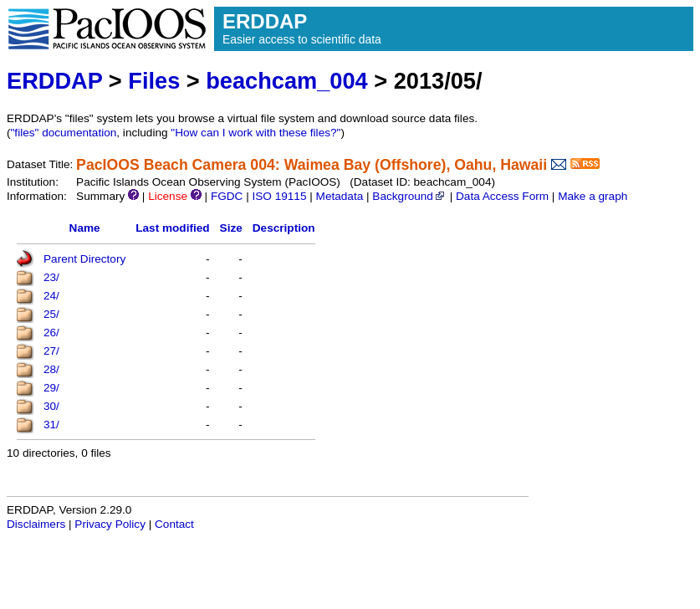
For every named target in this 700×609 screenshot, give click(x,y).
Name (85, 228)
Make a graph (593, 196)
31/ (51, 425)
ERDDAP (54, 81)
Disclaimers (36, 524)
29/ (51, 388)
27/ (51, 351)
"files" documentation (64, 133)
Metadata (340, 196)
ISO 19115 (279, 196)
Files (154, 81)
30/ (51, 406)
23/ (51, 277)
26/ (51, 333)
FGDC (227, 196)
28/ (51, 369)
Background (409, 196)
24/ (51, 296)
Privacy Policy (110, 524)
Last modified (172, 228)
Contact (174, 524)
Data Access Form (502, 196)
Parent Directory (84, 259)
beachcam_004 (286, 81)
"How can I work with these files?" (255, 133)
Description (284, 228)
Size (231, 228)
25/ (51, 314)
